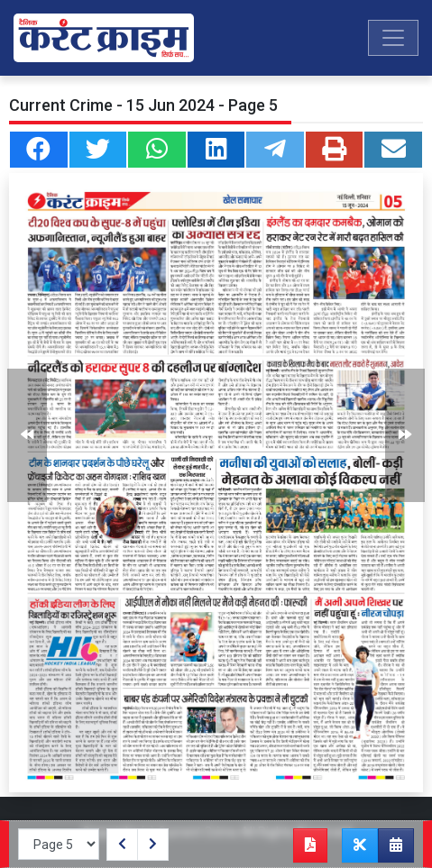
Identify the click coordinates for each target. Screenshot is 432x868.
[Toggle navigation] (393, 38)
